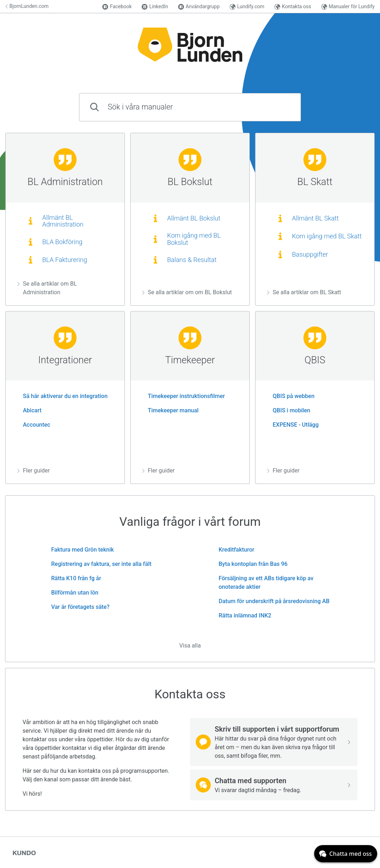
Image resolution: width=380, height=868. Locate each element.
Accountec (34, 425)
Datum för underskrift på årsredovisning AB (271, 601)
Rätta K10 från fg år (73, 578)
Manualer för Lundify (348, 7)
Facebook (117, 7)
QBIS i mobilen (289, 410)
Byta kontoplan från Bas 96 (250, 564)
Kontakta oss (293, 7)
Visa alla (190, 646)
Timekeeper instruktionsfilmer (184, 396)
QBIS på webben (291, 396)
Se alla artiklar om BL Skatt (304, 292)
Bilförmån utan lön (72, 593)
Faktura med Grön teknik (80, 550)
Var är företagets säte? (77, 607)
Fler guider (33, 471)
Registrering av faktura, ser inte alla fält (98, 564)
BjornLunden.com (27, 6)
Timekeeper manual (170, 410)
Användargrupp (199, 7)
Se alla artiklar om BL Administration (47, 288)
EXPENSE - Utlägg (293, 425)
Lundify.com (247, 7)
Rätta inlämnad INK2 (242, 615)
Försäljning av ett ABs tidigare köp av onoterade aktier (263, 583)
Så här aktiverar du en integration (62, 396)
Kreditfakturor (234, 550)
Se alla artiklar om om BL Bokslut (187, 292)
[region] (65, 219)
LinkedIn (155, 7)
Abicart (29, 410)
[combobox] (190, 107)
